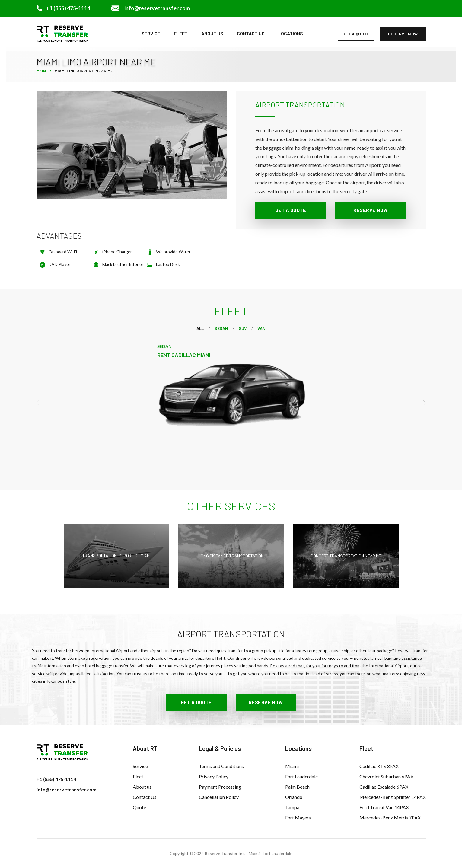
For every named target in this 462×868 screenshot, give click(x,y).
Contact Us (251, 33)
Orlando (294, 797)
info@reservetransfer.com (67, 789)
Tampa (292, 807)
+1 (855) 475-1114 (56, 779)
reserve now (403, 34)
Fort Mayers (298, 817)
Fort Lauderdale (301, 776)
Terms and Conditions (221, 766)
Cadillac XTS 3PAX (379, 766)
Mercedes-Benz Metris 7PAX (390, 817)
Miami (292, 766)
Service (151, 33)
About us (212, 33)
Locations (291, 33)
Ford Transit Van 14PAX (384, 807)
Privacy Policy (214, 776)
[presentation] (40, 403)
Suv (243, 328)
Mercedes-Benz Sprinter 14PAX (393, 797)
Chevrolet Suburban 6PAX (386, 776)
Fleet (181, 33)
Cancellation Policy (219, 797)
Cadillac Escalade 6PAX (384, 787)
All (200, 328)
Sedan (221, 328)
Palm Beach (297, 787)
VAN (261, 328)
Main (41, 71)
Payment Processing (220, 787)
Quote (139, 807)
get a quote (356, 34)
